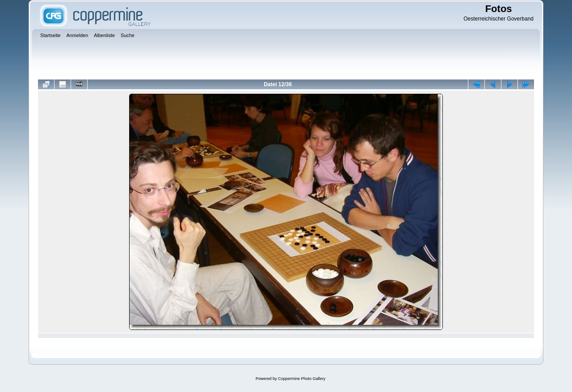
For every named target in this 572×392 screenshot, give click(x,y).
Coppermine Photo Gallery (302, 379)
